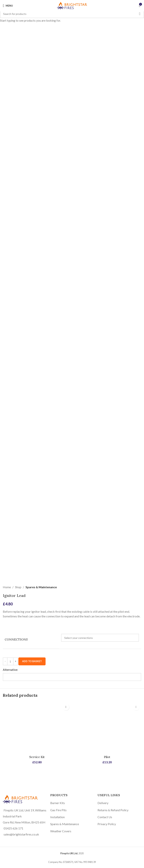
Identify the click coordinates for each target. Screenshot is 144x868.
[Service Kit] (37, 728)
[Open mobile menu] (8, 6)
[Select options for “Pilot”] (136, 707)
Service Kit (37, 757)
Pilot (107, 757)
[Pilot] (107, 728)
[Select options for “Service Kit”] (66, 707)
